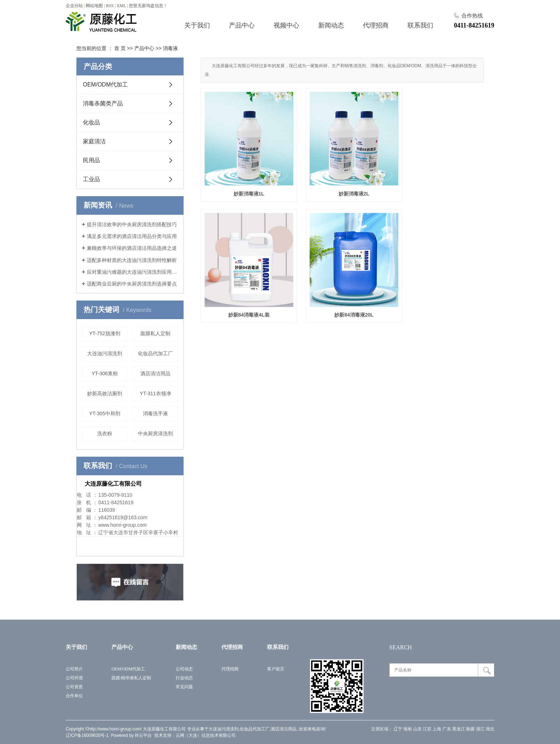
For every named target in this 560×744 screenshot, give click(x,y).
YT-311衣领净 (155, 393)
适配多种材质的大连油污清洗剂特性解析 (132, 260)
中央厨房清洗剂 (155, 433)
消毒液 (170, 48)
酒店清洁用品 (155, 373)
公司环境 (74, 678)
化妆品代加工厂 (155, 353)
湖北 (490, 729)
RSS (110, 6)
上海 (437, 729)
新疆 (470, 729)
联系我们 (420, 25)
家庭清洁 (94, 141)
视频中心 (286, 25)
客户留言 (276, 669)
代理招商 (376, 25)
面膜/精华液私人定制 (131, 678)
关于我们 (197, 25)
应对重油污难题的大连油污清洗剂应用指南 (132, 272)
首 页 (120, 48)
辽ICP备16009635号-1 (87, 735)
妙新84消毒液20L (245, 298)
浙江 (480, 729)
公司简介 (74, 669)
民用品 (91, 160)
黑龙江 (459, 729)
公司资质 (74, 687)
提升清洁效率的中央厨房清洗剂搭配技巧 (132, 224)
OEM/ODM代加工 (105, 85)
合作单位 (74, 696)
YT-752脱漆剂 (104, 333)
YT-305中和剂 (104, 413)
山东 (417, 729)
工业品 (91, 179)
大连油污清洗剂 (105, 353)
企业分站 (74, 6)
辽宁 (398, 729)
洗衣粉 (105, 433)
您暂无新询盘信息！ (148, 6)
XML (121, 6)
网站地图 (94, 6)
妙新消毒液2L (342, 185)
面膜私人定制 (155, 333)
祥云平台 (143, 735)
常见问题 (184, 687)
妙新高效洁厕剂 (105, 393)
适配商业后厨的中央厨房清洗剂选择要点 (132, 284)
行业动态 (184, 678)
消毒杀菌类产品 (103, 103)
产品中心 (242, 25)
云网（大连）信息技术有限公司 (206, 735)
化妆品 (91, 122)
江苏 (427, 729)
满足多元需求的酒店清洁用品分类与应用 (132, 236)
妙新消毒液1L (245, 185)
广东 (447, 729)
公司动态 (184, 669)
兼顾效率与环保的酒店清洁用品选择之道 (132, 248)
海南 (407, 729)
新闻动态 (331, 25)
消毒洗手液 (155, 413)
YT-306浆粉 (104, 373)
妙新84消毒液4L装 (439, 185)
